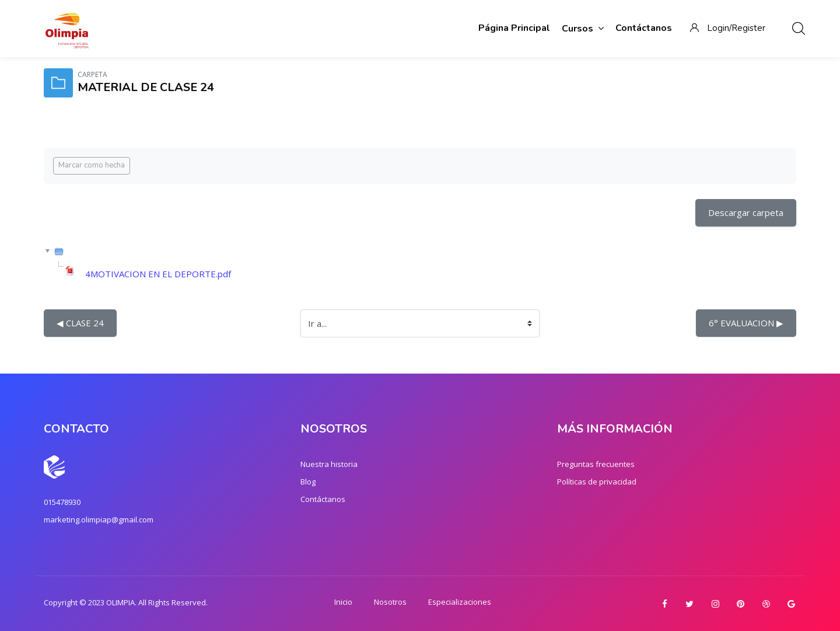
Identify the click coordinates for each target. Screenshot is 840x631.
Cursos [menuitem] (583, 28)
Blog (308, 482)
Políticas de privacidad (597, 482)
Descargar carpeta (746, 212)
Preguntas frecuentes (596, 464)
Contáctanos (323, 499)
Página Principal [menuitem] (514, 28)
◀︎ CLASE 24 (80, 323)
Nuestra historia (329, 464)
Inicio (343, 602)
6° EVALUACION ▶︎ (746, 323)
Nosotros (390, 602)
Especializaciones (460, 602)
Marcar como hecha (92, 165)
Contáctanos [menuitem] (644, 28)
